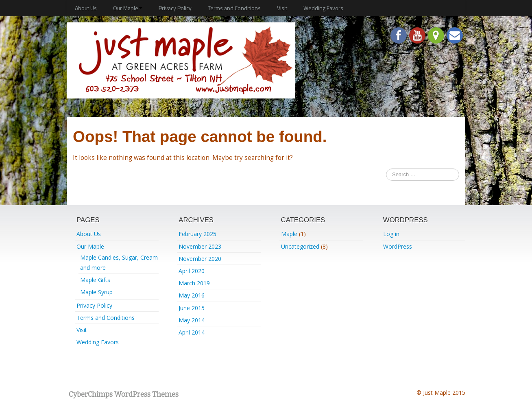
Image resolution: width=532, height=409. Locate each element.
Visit (282, 8)
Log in (391, 234)
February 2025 (197, 234)
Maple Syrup (96, 292)
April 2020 (192, 271)
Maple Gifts (95, 280)
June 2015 (192, 308)
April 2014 (192, 332)
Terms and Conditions (234, 8)
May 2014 (192, 320)
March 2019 (194, 283)
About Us (86, 8)
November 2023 (200, 246)
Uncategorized (300, 246)
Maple (289, 234)
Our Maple (128, 8)
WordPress (398, 246)
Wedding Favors (323, 8)
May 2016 (192, 295)
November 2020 (200, 259)
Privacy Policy (175, 8)
